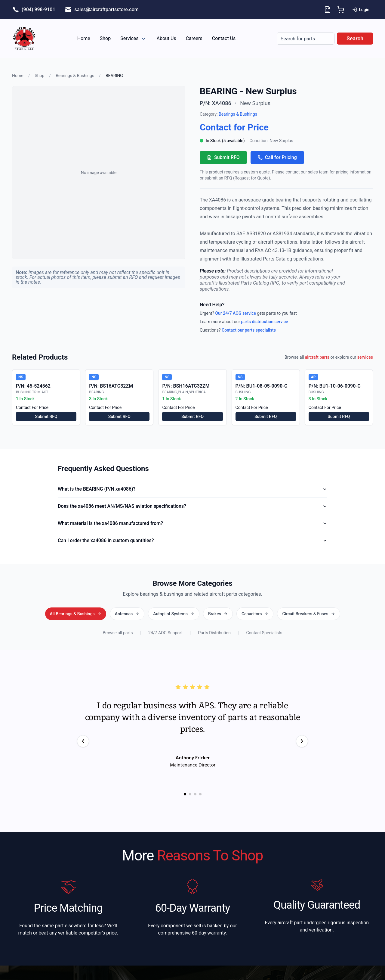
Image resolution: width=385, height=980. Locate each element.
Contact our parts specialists (249, 330)
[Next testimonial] (302, 741)
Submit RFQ (223, 157)
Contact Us (224, 38)
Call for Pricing (277, 157)
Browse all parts (118, 632)
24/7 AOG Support (165, 632)
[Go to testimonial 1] (185, 794)
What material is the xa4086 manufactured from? (192, 523)
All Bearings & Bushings (192, 613)
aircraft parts (317, 357)
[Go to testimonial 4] (200, 794)
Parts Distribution (214, 632)
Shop (105, 38)
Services (134, 39)
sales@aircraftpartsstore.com (106, 9)
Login (361, 10)
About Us (166, 38)
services (365, 357)
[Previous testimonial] (83, 741)
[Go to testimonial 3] (195, 794)
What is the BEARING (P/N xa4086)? (192, 489)
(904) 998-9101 (38, 9)
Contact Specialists (264, 632)
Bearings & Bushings (75, 76)
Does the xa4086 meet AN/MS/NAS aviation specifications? (192, 506)
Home (84, 38)
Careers (194, 38)
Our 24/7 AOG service (236, 313)
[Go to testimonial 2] (190, 794)
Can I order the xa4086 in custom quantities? (192, 540)
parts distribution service (264, 322)
